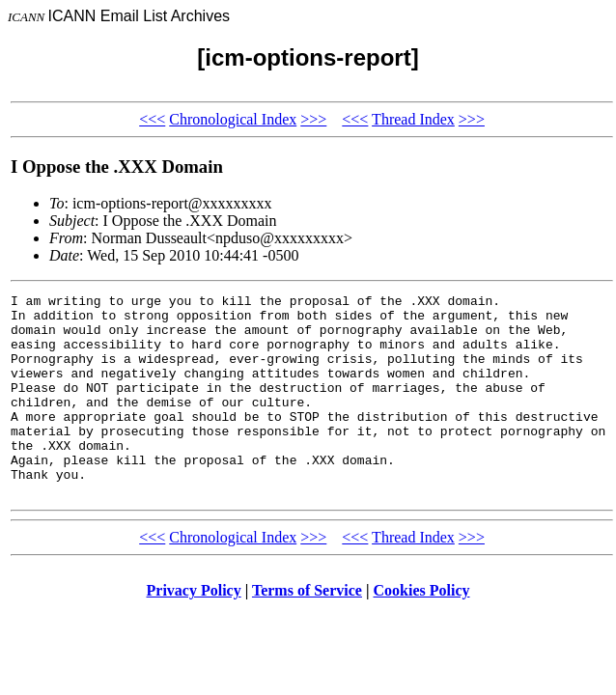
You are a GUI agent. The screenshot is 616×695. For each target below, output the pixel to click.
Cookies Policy (422, 631)
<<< (152, 119)
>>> (313, 119)
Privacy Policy (194, 631)
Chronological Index (233, 119)
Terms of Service (307, 631)
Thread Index (413, 119)
